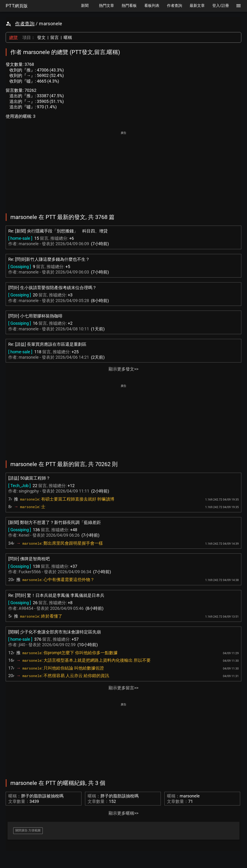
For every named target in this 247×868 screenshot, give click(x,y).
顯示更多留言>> (123, 688)
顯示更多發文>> (123, 369)
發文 (41, 37)
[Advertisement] (123, 169)
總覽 (13, 37)
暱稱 (68, 37)
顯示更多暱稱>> (123, 813)
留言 (55, 37)
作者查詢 (25, 24)
